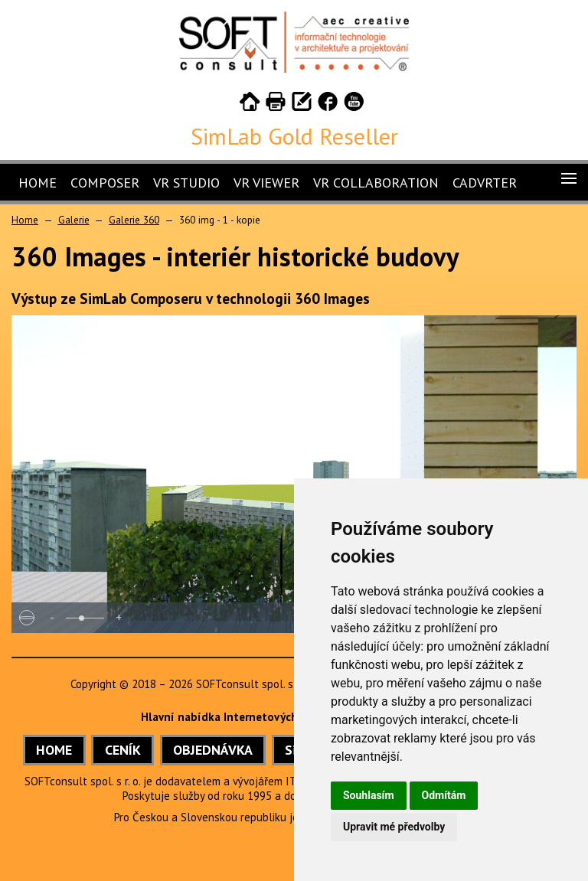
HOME (54, 750)
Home (38, 183)
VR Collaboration (376, 183)
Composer (105, 183)
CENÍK (123, 750)
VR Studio (186, 183)
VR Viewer (266, 183)
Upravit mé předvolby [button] (394, 827)
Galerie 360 (134, 220)
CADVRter (485, 183)
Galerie (74, 220)
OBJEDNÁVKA (213, 750)
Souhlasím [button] (369, 795)
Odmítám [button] (444, 795)
